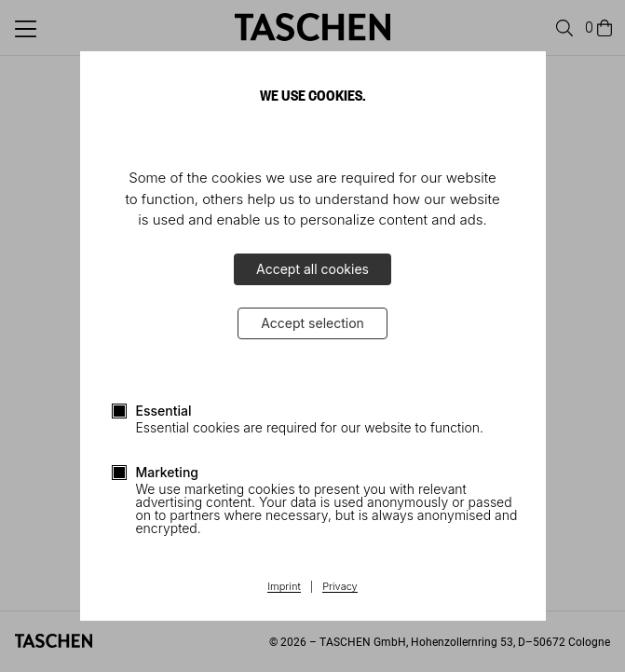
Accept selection (312, 323)
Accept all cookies (312, 269)
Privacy (340, 587)
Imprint (284, 587)
